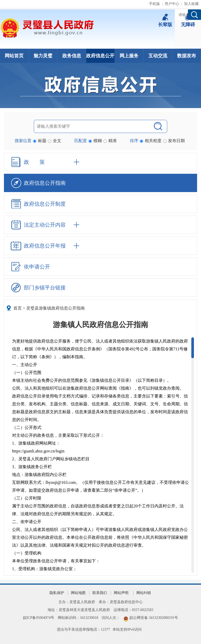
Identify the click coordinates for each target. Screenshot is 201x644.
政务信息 (72, 56)
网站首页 (14, 56)
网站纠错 (144, 593)
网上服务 (129, 56)
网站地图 (78, 593)
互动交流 (158, 56)
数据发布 (187, 56)
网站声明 (121, 593)
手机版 (154, 4)
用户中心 (172, 4)
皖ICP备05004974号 (39, 618)
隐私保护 (57, 593)
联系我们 (100, 593)
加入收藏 (191, 4)
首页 (18, 308)
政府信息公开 (100, 56)
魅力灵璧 (43, 56)
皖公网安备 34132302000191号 (154, 618)
